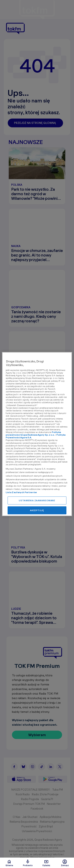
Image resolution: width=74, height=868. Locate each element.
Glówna (9, 863)
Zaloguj (65, 863)
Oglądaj (46, 863)
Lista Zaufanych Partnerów (21, 492)
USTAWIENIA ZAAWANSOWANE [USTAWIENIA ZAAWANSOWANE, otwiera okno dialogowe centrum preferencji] (37, 500)
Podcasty (28, 863)
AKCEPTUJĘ (37, 510)
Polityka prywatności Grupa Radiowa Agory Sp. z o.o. (33, 433)
